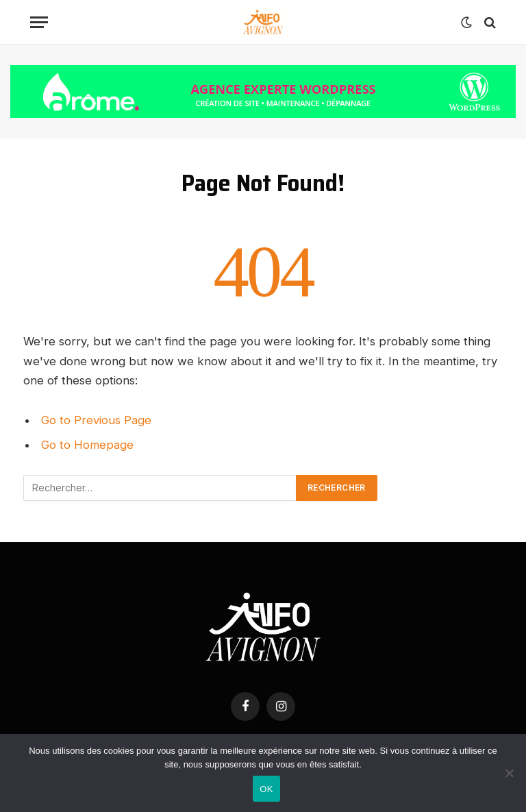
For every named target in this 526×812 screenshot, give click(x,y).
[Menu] (39, 22)
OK (266, 789)
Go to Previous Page (96, 420)
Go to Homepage (87, 445)
